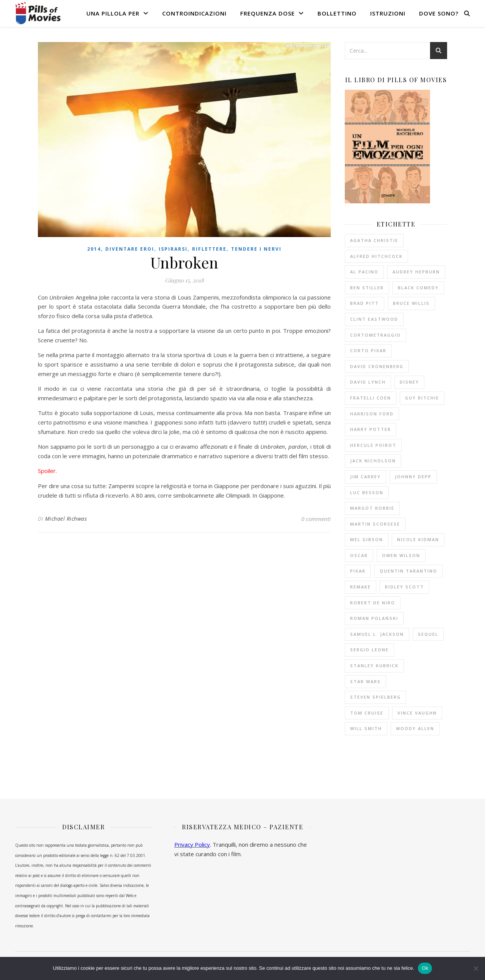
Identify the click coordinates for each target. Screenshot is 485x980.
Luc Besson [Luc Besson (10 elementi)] (367, 492)
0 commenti (316, 519)
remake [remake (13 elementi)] (361, 587)
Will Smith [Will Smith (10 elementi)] (366, 728)
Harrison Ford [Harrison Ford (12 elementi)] (372, 414)
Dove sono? (439, 13)
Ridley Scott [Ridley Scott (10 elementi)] (404, 587)
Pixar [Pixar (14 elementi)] (358, 571)
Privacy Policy (192, 844)
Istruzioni (388, 13)
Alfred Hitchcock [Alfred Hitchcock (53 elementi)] (376, 256)
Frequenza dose (268, 13)
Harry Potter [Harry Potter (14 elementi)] (371, 429)
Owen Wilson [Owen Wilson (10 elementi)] (401, 555)
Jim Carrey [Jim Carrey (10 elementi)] (365, 477)
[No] (476, 968)
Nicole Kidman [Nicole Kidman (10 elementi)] (418, 539)
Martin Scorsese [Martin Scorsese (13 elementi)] (375, 524)
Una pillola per (113, 13)
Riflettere (209, 249)
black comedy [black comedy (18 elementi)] (418, 288)
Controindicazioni (194, 13)
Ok (425, 968)
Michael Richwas (66, 519)
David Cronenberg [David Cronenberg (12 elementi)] (377, 366)
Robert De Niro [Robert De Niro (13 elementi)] (373, 603)
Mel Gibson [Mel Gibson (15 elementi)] (367, 539)
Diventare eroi (130, 249)
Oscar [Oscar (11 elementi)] (359, 555)
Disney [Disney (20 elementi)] (409, 382)
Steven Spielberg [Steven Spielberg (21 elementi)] (375, 697)
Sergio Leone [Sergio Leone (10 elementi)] (369, 650)
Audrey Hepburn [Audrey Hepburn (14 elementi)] (416, 272)
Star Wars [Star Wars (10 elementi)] (365, 681)
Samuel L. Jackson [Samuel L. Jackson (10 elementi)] (377, 634)
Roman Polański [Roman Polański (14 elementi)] (374, 618)
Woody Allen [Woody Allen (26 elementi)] (415, 728)
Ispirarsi (173, 249)
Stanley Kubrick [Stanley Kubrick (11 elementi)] (374, 666)
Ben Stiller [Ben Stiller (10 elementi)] (367, 288)
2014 (94, 249)
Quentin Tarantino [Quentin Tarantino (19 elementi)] (408, 571)
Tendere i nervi (256, 249)
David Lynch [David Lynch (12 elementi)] (368, 382)
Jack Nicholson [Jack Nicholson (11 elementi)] (373, 461)
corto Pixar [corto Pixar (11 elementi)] (368, 350)
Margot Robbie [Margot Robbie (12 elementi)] (372, 508)
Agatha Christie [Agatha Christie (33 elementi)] (374, 240)
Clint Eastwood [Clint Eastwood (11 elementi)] (374, 319)
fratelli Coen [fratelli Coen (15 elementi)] (371, 398)
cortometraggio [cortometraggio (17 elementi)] (375, 335)
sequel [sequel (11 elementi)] (428, 634)
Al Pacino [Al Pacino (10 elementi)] (364, 272)
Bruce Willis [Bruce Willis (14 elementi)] (411, 303)
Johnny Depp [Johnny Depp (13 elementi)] (413, 477)
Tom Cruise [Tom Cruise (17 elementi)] (367, 713)
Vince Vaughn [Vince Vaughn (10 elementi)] (417, 713)
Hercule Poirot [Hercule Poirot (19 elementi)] (373, 445)
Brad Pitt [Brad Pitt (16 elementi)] (365, 303)
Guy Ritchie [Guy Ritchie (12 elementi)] (422, 398)
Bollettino (337, 13)
